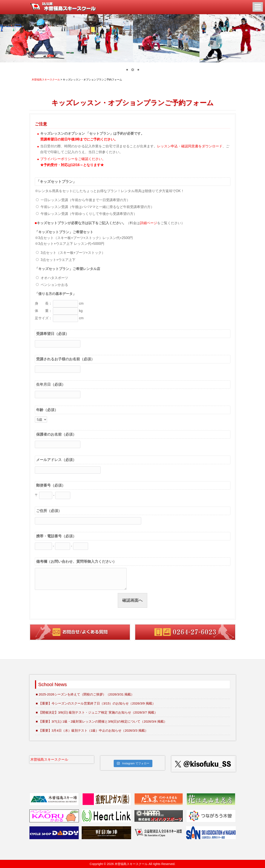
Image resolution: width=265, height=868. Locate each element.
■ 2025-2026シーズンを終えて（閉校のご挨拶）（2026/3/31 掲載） (85, 694)
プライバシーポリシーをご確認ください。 (73, 159)
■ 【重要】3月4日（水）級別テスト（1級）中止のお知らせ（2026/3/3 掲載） (92, 730)
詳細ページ (149, 223)
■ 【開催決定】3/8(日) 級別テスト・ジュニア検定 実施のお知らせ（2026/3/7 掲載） (97, 712)
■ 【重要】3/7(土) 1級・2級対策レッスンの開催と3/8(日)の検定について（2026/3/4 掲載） (101, 721)
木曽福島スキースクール (49, 759)
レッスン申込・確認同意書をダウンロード (190, 146)
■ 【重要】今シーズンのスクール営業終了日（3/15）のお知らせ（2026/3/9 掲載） (96, 703)
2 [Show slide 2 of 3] (133, 70)
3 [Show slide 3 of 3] (138, 70)
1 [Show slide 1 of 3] (127, 70)
